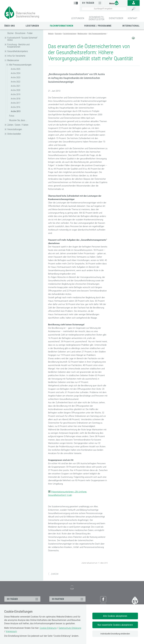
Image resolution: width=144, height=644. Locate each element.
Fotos (12, 116)
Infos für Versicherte (16, 56)
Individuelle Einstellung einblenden (115, 634)
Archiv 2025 (16, 69)
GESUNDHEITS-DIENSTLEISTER (97, 18)
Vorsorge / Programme (98, 26)
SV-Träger (92, 3)
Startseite (58, 34)
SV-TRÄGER (23, 599)
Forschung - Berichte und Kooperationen (18, 46)
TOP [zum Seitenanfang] (72, 588)
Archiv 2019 (16, 94)
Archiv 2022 (16, 82)
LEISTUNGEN (78, 18)
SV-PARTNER (68, 599)
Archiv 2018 (16, 99)
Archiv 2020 (16, 90)
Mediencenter (13, 60)
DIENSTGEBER (116, 18)
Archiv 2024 (16, 73)
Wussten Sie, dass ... (18, 120)
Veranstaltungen (15, 129)
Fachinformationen (62, 26)
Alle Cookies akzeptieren (115, 616)
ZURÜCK (53, 574)
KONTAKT (133, 18)
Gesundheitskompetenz (18, 51)
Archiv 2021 (16, 86)
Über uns (10, 26)
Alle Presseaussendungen (20, 65)
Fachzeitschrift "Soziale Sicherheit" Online (22, 39)
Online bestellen (14, 134)
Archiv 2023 (16, 77)
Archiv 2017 (16, 103)
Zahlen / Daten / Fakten (18, 125)
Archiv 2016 (16, 107)
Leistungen (32, 26)
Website (51, 34)
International (131, 26)
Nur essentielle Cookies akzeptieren (115, 625)
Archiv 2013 (16, 111)
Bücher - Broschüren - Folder (20, 33)
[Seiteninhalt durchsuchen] (104, 9)
